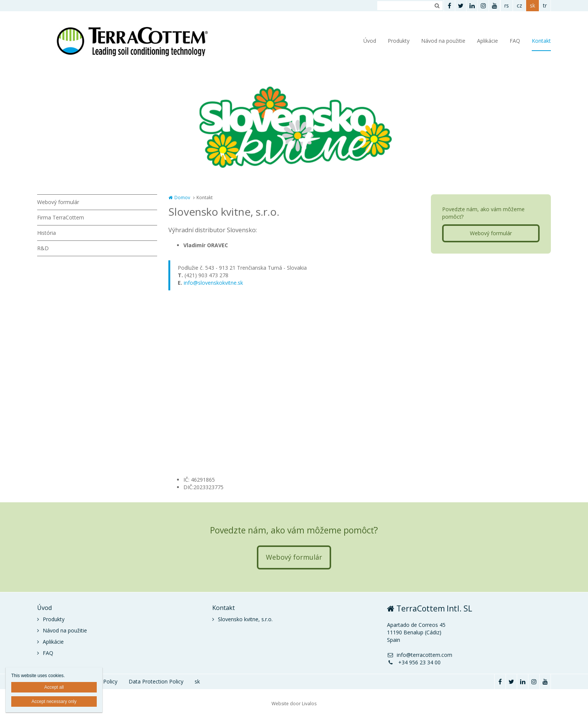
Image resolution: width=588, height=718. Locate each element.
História (46, 233)
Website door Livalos (294, 704)
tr (545, 5)
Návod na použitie (443, 41)
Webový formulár (58, 202)
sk (532, 5)
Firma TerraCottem (61, 217)
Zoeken (437, 6)
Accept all (54, 687)
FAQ (515, 41)
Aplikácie (487, 41)
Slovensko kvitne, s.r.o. (245, 619)
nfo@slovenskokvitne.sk (214, 283)
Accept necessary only (54, 701)
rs (507, 5)
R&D (43, 248)
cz (519, 5)
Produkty (399, 41)
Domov (182, 198)
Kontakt (541, 41)
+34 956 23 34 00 (414, 662)
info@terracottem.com (420, 655)
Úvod (370, 41)
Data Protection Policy (156, 681)
